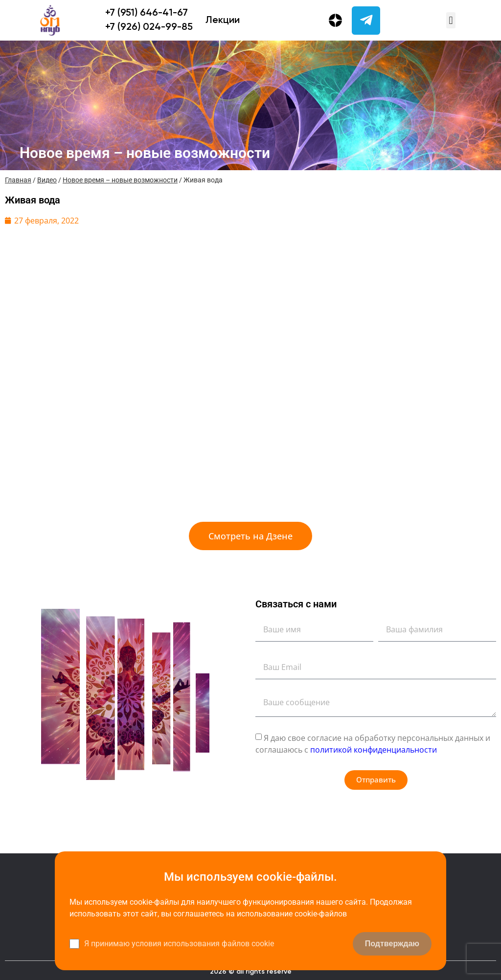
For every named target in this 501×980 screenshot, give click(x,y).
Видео (47, 180)
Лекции (223, 21)
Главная (18, 180)
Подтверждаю (392, 944)
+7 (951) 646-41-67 (147, 13)
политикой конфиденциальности (374, 749)
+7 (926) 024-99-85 (149, 27)
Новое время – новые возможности (120, 180)
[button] (451, 20)
